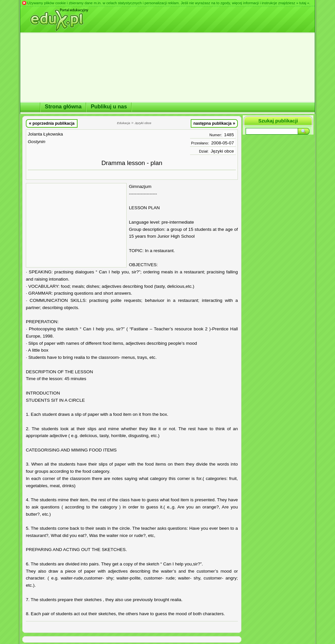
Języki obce (222, 151)
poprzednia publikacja (52, 123)
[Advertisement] (76, 225)
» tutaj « (303, 3)
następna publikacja (214, 123)
